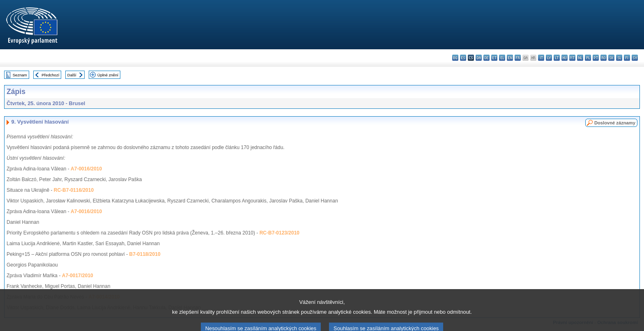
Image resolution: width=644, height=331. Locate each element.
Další (72, 75)
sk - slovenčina (611, 58)
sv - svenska (635, 58)
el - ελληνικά (502, 58)
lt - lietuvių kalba (557, 58)
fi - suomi (627, 58)
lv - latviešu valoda (549, 58)
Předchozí (50, 75)
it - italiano (541, 58)
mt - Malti (572, 58)
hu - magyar (565, 58)
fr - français (518, 58)
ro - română (604, 58)
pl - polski (588, 58)
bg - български (455, 58)
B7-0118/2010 (145, 254)
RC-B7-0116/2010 (74, 190)
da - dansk (479, 58)
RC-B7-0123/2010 (279, 233)
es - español (463, 58)
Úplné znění (108, 75)
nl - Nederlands (580, 58)
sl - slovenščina (619, 58)
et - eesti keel (494, 58)
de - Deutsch (486, 58)
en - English (510, 58)
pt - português (596, 58)
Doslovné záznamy (615, 123)
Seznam (20, 75)
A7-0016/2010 (86, 169)
